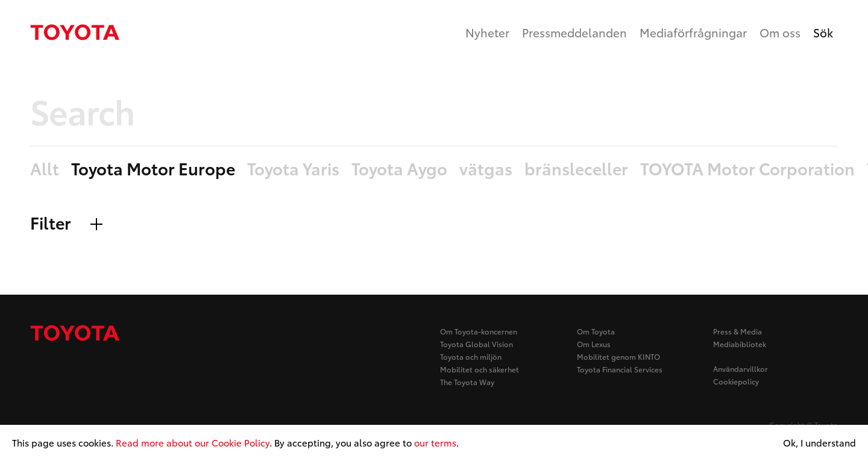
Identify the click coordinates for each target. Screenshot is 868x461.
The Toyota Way (467, 382)
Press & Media (737, 331)
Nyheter (487, 32)
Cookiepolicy (736, 381)
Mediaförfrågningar (693, 32)
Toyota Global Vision (476, 344)
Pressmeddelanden (574, 32)
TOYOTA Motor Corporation (747, 169)
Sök (823, 32)
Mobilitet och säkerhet (480, 369)
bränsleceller (576, 169)
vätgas (486, 169)
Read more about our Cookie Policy (193, 442)
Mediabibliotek (740, 344)
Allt (45, 169)
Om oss (780, 32)
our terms (435, 442)
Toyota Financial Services (620, 369)
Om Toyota (596, 331)
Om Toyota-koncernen (479, 331)
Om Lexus (594, 344)
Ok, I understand (819, 443)
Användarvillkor (741, 368)
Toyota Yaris (293, 169)
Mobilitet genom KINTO (618, 356)
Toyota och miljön (471, 356)
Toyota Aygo (399, 169)
